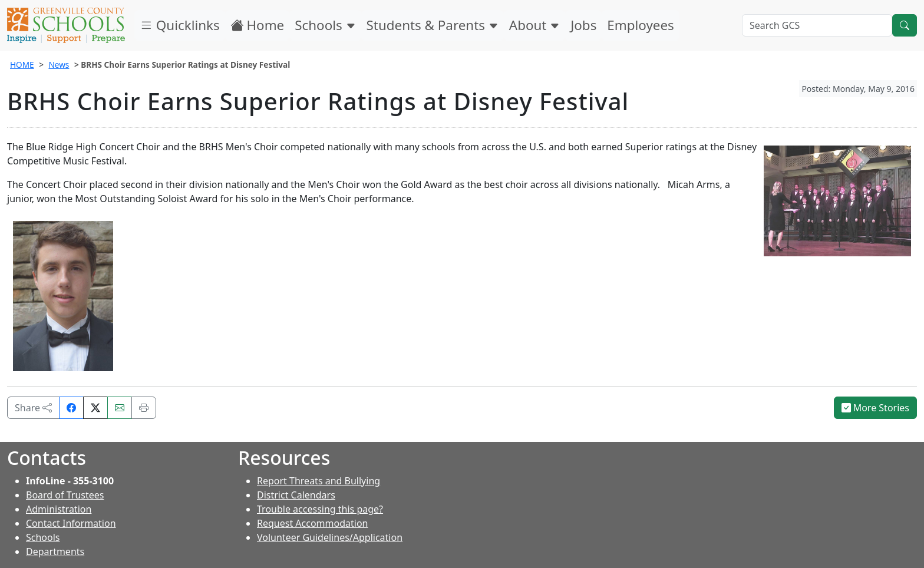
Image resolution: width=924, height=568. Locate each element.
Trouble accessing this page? (320, 509)
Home (258, 25)
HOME (22, 65)
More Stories (876, 408)
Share (33, 408)
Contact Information (71, 523)
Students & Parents (433, 25)
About (534, 25)
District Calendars (296, 495)
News (59, 65)
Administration (59, 509)
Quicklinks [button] (180, 25)
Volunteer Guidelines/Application (330, 537)
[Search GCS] (817, 25)
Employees (640, 25)
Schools (325, 25)
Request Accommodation (312, 523)
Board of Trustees (65, 495)
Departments (55, 552)
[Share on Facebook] (71, 408)
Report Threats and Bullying (319, 481)
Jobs (583, 25)
